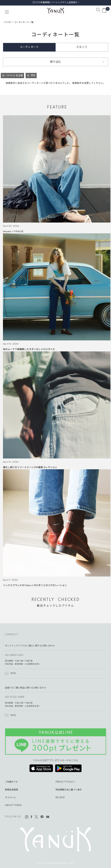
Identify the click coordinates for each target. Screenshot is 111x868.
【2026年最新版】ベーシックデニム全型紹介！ (56, 3)
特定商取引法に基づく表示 (69, 790)
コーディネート (29, 47)
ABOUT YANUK (13, 805)
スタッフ (82, 47)
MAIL (13, 673)
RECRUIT (60, 798)
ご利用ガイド (11, 782)
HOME (8, 22)
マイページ (10, 798)
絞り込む (56, 62)
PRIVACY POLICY (65, 782)
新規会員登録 (11, 790)
